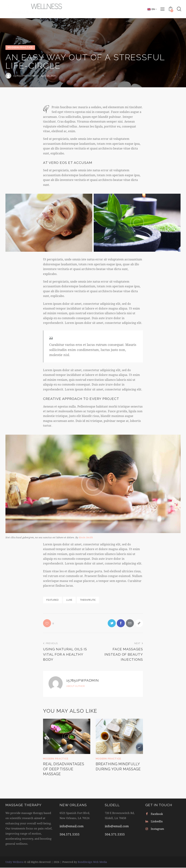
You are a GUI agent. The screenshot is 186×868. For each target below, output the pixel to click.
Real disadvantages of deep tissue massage (64, 770)
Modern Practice (20, 48)
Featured (52, 600)
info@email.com (72, 827)
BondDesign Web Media (92, 862)
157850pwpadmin (83, 681)
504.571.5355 (70, 835)
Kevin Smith (86, 537)
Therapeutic (88, 600)
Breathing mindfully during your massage (119, 767)
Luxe (69, 600)
